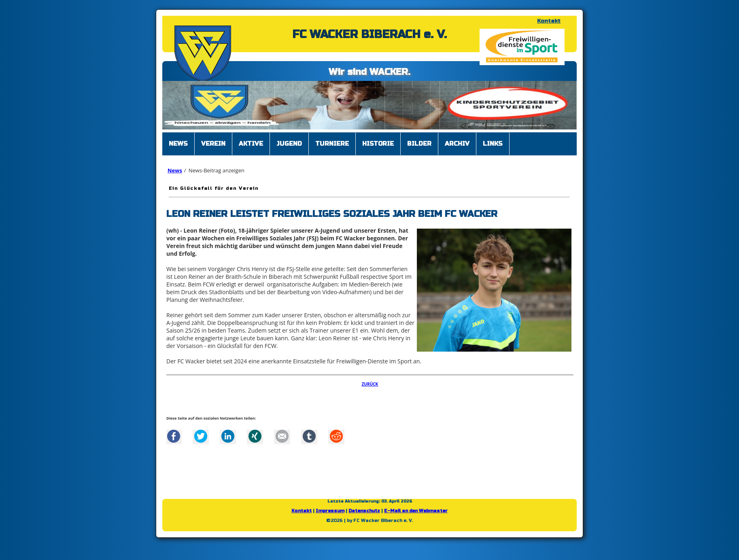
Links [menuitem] (493, 144)
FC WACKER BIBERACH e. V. (369, 34)
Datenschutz (364, 511)
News (175, 170)
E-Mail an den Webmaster (416, 511)
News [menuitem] (178, 144)
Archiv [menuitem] (457, 144)
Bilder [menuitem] (419, 144)
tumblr (309, 436)
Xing (255, 436)
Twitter (201, 436)
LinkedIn (228, 436)
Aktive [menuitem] (251, 144)
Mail (282, 436)
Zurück (370, 384)
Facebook (174, 436)
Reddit (336, 436)
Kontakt (549, 21)
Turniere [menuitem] (332, 144)
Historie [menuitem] (378, 144)
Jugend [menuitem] (289, 144)
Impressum (330, 511)
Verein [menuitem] (213, 144)
